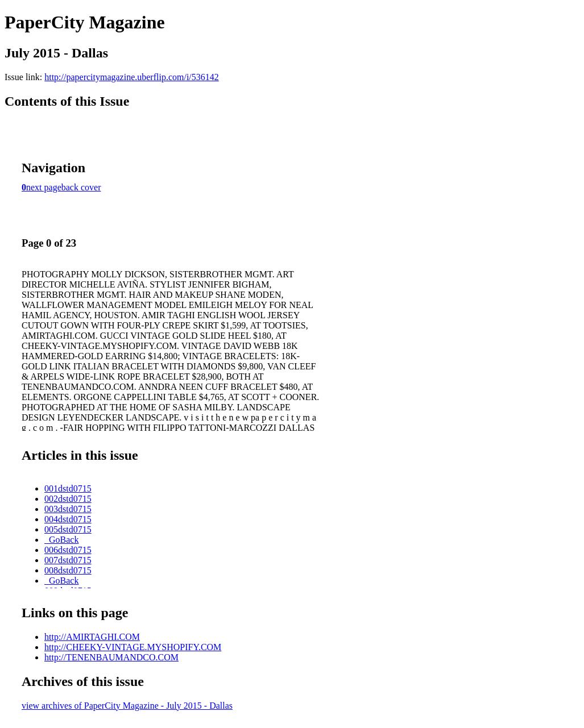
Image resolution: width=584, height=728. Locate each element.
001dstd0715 (68, 488)
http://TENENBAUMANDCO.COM (111, 657)
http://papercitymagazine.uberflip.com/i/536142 (132, 77)
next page (44, 187)
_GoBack (61, 540)
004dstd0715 (68, 519)
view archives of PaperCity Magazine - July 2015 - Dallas (127, 706)
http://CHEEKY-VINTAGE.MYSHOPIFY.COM (133, 647)
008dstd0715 (68, 570)
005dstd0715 (68, 529)
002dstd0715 (68, 499)
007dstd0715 (68, 560)
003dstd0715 (68, 509)
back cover (81, 187)
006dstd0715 (68, 550)
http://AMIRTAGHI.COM (92, 637)
